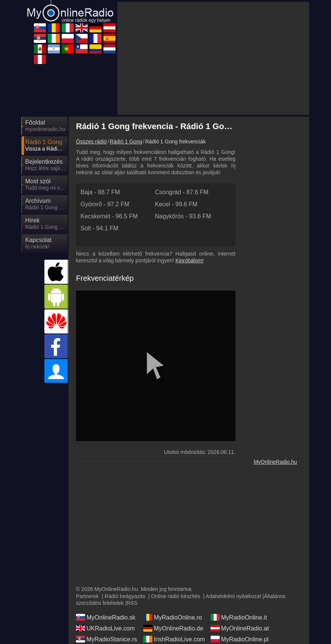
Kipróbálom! (190, 260)
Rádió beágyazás (125, 596)
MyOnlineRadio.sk (106, 617)
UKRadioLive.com (105, 628)
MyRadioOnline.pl (240, 639)
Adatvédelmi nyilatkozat (233, 596)
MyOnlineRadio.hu (275, 462)
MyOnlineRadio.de (173, 628)
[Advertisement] (213, 58)
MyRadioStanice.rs (106, 639)
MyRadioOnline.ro (173, 617)
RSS (132, 603)
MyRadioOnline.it (239, 617)
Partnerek (87, 596)
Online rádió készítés (176, 596)
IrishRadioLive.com (174, 639)
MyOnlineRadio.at (240, 628)
